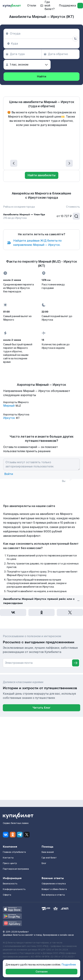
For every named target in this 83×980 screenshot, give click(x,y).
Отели (32, 6)
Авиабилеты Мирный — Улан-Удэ (24, 214)
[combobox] (41, 34)
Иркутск (9, 418)
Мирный (9, 406)
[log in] (80, 6)
